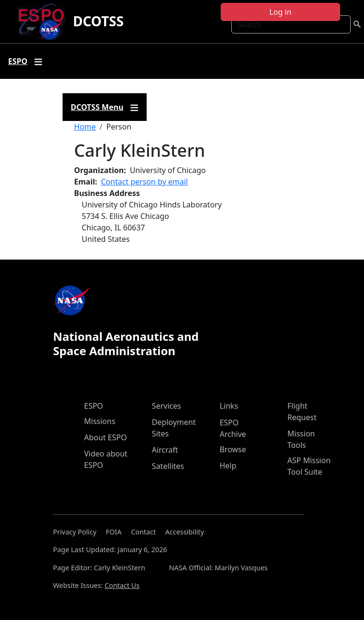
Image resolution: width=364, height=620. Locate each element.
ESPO (94, 406)
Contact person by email (144, 182)
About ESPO (105, 437)
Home (85, 127)
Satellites (168, 466)
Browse (233, 449)
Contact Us (122, 585)
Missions (100, 421)
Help (228, 466)
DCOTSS (98, 21)
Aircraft (165, 450)
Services (166, 406)
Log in (280, 12)
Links (229, 406)
